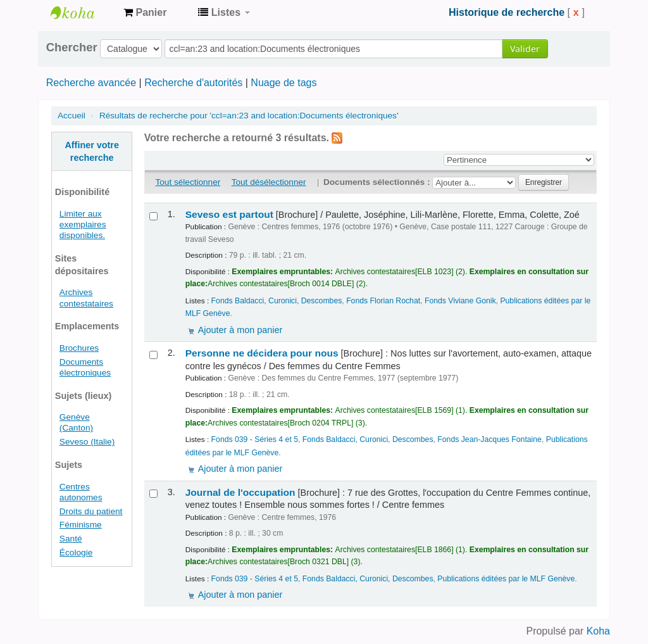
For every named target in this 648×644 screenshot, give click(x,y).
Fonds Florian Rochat (383, 301)
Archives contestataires (82, 13)
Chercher (72, 47)
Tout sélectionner (188, 182)
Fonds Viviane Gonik (460, 301)
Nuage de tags (283, 83)
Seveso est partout (229, 214)
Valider (525, 48)
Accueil (72, 116)
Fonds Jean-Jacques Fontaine (489, 439)
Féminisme (81, 525)
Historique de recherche (507, 12)
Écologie (76, 552)
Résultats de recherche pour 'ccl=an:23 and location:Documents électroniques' (249, 116)
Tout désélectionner (269, 182)
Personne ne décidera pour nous (262, 353)
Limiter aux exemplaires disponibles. (83, 224)
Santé (71, 539)
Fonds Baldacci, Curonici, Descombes (277, 301)
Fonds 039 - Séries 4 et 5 (255, 439)
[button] (145, 13)
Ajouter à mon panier (240, 330)
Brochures (79, 348)
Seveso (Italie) (87, 442)
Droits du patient (91, 511)
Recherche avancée (91, 83)
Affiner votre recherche (92, 151)
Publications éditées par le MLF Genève (506, 579)
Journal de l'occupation (240, 492)
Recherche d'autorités (193, 83)
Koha (598, 631)
